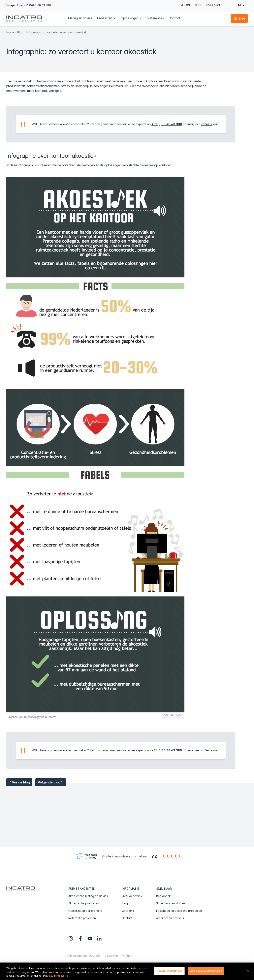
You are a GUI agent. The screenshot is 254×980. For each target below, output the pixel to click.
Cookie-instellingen (169, 971)
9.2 (154, 856)
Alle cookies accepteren (206, 971)
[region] (127, 971)
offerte (207, 124)
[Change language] (242, 5)
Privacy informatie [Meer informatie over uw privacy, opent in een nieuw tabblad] (56, 976)
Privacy (127, 956)
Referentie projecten (82, 918)
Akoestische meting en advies (88, 896)
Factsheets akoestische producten (179, 911)
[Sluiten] (248, 971)
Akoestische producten (84, 903)
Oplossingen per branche (85, 911)
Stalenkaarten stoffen (171, 903)
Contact (127, 918)
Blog (199, 5)
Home (10, 32)
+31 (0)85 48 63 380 (167, 124)
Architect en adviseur (170, 918)
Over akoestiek (217, 5)
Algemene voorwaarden (84, 956)
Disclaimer (111, 956)
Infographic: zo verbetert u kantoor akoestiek (57, 32)
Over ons (185, 5)
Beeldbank (163, 896)
